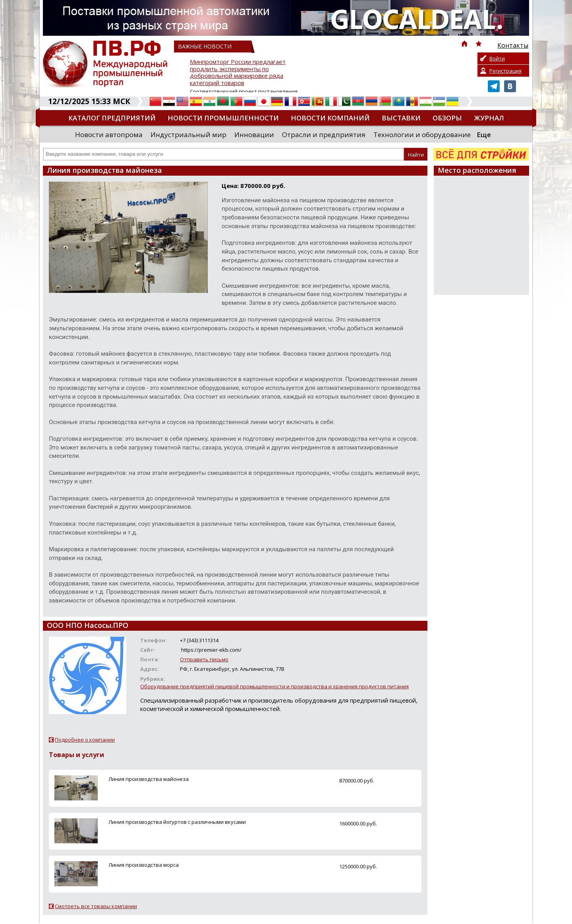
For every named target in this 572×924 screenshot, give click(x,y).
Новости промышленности (223, 118)
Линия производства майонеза (149, 779)
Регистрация (505, 71)
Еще (484, 135)
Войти (497, 58)
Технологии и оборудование (422, 135)
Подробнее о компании (85, 740)
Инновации (254, 135)
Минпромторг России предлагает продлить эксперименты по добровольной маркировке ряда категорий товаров (238, 73)
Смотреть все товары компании (96, 906)
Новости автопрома (109, 135)
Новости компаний (330, 118)
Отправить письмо (204, 659)
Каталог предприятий (112, 118)
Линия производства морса (144, 865)
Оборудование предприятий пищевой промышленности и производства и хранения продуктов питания (274, 686)
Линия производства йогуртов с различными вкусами (177, 822)
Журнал (489, 118)
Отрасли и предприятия (324, 135)
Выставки (401, 118)
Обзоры (447, 118)
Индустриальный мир (188, 135)
